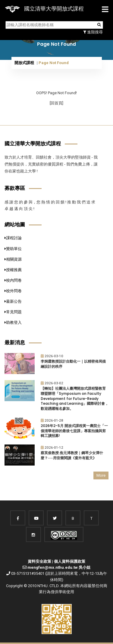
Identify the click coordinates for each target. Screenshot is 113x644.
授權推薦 (13, 270)
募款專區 (15, 188)
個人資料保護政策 (70, 561)
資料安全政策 (39, 561)
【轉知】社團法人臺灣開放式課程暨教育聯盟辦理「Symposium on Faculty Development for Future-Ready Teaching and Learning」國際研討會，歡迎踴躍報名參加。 (75, 399)
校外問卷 (13, 291)
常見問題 (13, 312)
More (101, 475)
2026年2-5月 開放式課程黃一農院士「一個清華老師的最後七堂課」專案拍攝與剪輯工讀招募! (74, 431)
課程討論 (13, 238)
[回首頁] (56, 103)
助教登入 (13, 322)
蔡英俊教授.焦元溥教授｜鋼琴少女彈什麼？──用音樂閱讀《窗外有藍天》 (72, 455)
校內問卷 (13, 280)
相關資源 (13, 259)
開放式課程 (24, 63)
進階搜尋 (93, 32)
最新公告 (13, 301)
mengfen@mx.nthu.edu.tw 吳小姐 (59, 567)
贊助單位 (13, 249)
